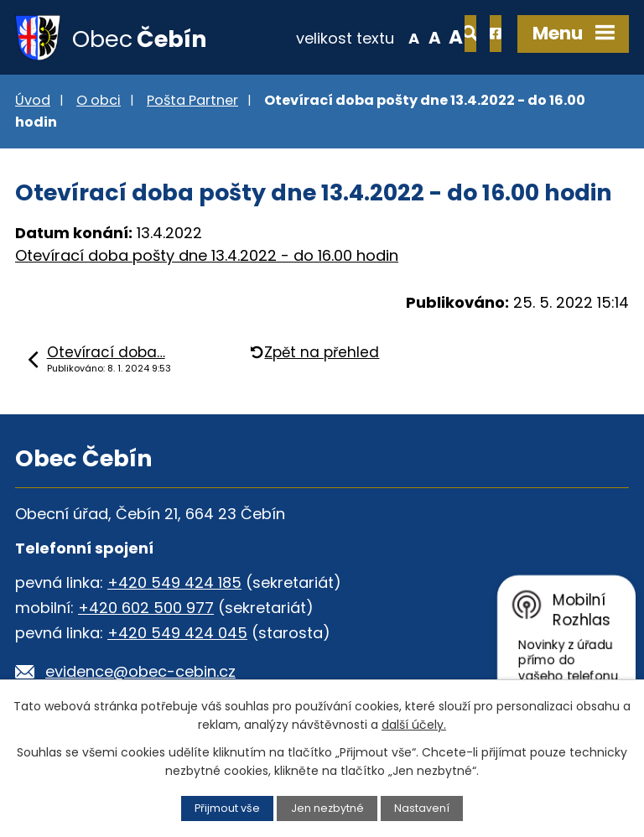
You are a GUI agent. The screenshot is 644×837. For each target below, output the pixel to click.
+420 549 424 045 (177, 634)
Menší (359, 37)
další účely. (414, 725)
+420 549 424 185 (174, 583)
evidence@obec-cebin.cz (140, 672)
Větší (402, 37)
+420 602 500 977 (146, 608)
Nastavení (422, 808)
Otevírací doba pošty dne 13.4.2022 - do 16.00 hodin (207, 257)
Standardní (380, 37)
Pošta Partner (192, 101)
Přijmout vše (227, 808)
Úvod (33, 101)
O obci (99, 101)
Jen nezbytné (327, 808)
